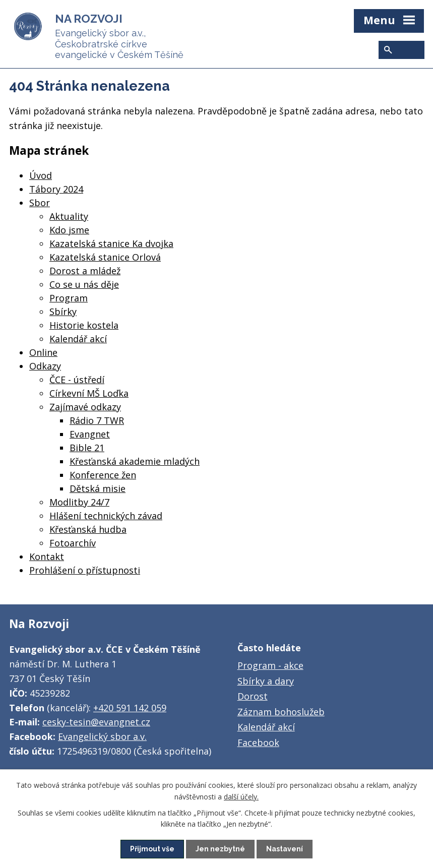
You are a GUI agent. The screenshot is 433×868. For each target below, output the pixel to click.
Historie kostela (84, 325)
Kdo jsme (69, 230)
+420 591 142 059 (130, 708)
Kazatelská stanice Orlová (105, 257)
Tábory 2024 (56, 189)
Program (69, 298)
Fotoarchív (73, 543)
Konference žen (103, 475)
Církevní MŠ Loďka (89, 393)
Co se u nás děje (84, 284)
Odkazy (45, 366)
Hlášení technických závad (106, 516)
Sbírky (63, 312)
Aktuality (69, 216)
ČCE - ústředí (77, 380)
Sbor (40, 203)
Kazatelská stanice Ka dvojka (111, 243)
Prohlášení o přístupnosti (85, 570)
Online (43, 352)
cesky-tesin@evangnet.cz (96, 722)
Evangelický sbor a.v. (102, 736)
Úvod (41, 175)
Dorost (253, 696)
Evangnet (90, 434)
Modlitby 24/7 (79, 502)
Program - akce (270, 665)
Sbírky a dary (266, 681)
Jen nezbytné (220, 849)
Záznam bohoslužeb (281, 712)
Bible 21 (87, 448)
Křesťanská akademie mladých (135, 461)
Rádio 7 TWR (97, 420)
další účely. (241, 796)
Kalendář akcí (78, 339)
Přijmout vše (152, 849)
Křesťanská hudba (88, 529)
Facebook (258, 742)
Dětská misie (98, 488)
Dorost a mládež (85, 271)
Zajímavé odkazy (85, 407)
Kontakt (47, 556)
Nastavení (285, 849)
